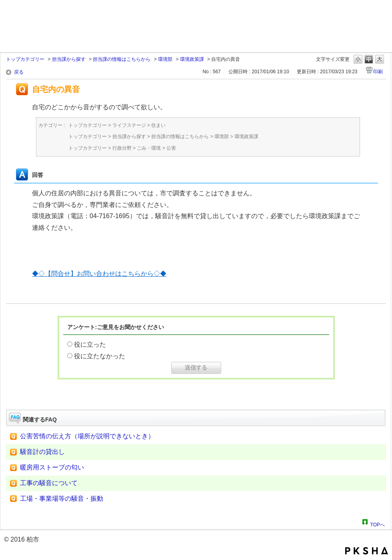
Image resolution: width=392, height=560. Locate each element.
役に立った (90, 344)
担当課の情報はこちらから (122, 59)
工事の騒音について (49, 483)
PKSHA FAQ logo (367, 551)
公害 (171, 148)
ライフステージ (129, 125)
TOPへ (378, 524)
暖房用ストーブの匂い (52, 467)
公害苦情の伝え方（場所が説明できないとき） (87, 436)
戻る (19, 72)
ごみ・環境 (149, 148)
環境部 (165, 59)
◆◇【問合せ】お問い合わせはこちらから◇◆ (99, 274)
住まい (158, 125)
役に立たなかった (100, 356)
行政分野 (122, 148)
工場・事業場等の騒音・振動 (62, 499)
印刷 (378, 72)
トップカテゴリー (25, 59)
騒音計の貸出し (42, 452)
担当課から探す (69, 59)
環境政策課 (192, 59)
